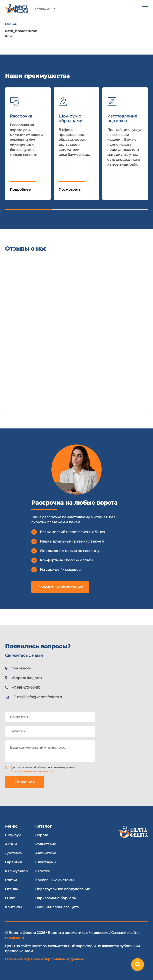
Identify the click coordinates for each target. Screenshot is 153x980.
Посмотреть (70, 189)
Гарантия (13, 862)
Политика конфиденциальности (31, 771)
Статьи (11, 880)
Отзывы (12, 889)
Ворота (42, 835)
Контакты (13, 907)
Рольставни (46, 844)
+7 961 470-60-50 (66, 9)
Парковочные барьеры (56, 898)
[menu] (145, 9)
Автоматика (46, 853)
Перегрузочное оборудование (63, 889)
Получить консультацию (60, 587)
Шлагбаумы (46, 862)
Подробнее (20, 189)
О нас (10, 898)
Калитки (43, 871)
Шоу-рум (13, 835)
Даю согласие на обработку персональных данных (43, 767)
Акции (11, 844)
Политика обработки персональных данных (44, 959)
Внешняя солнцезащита (57, 907)
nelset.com (14, 938)
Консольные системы (54, 880)
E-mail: (38, 697)
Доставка (13, 853)
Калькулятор (16, 871)
